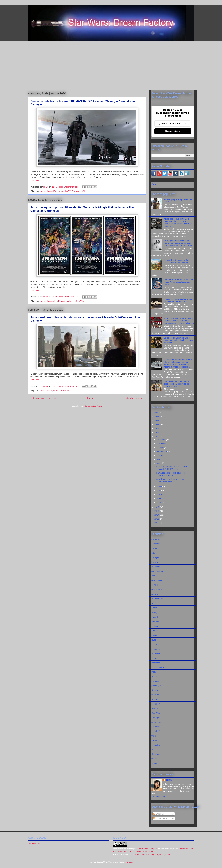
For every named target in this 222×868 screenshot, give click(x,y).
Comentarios (160, 818)
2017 (157, 515)
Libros (154, 644)
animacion (156, 539)
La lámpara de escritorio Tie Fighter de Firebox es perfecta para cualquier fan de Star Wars (178, 243)
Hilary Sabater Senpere (147, 849)
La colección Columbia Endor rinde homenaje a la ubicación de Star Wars (179, 340)
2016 (157, 519)
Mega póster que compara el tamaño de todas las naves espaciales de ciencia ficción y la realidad (179, 222)
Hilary (169, 780)
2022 (157, 428)
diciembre (162, 440)
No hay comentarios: (69, 187)
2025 (157, 417)
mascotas (156, 663)
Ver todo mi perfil (159, 797)
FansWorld (156, 621)
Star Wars (76, 191)
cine (55, 301)
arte (153, 553)
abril (159, 490)
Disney (154, 612)
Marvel (154, 658)
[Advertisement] (111, 65)
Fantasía (57, 191)
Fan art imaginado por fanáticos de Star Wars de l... (170, 474)
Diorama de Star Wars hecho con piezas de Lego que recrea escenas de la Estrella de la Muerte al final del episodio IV (179, 363)
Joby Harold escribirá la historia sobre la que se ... (170, 480)
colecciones (157, 580)
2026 (157, 413)
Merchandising (158, 667)
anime (154, 548)
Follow (154, 184)
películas (71, 301)
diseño (154, 608)
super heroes (157, 722)
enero (160, 502)
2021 (157, 432)
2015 (157, 523)
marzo (160, 494)
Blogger (131, 862)
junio (159, 463)
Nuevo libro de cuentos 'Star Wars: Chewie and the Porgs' (177, 261)
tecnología (156, 731)
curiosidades (157, 599)
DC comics (156, 603)
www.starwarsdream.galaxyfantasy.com (152, 854)
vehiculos (156, 745)
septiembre (162, 451)
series (154, 699)
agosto (160, 455)
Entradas (158, 814)
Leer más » (35, 180)
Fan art (155, 617)
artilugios (155, 558)
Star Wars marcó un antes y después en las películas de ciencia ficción (176, 384)
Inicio (90, 398)
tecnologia (156, 727)
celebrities (156, 567)
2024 (157, 421)
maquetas (156, 649)
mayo (160, 487)
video (154, 750)
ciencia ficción (46, 191)
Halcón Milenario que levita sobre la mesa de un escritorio (179, 300)
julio (159, 459)
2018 (157, 511)
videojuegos (157, 754)
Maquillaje (156, 653)
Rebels (154, 690)
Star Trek (155, 708)
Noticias (155, 676)
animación (156, 544)
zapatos (155, 763)
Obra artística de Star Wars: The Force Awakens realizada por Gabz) (178, 282)
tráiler (84, 191)
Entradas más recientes (43, 398)
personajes (156, 685)
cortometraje (157, 590)
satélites (155, 695)
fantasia (155, 626)
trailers (154, 740)
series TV (66, 191)
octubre (161, 448)
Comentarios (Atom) (93, 406)
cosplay (155, 594)
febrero (160, 498)
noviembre (162, 444)
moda (154, 672)
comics (154, 585)
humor (154, 635)
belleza (155, 562)
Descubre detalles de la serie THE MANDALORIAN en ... (172, 468)
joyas (154, 640)
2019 (157, 507)
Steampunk (156, 718)
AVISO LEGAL (34, 843)
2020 (157, 436)
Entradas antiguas (134, 398)
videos (154, 759)
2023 (157, 424)
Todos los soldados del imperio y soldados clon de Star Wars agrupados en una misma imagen (179, 321)
